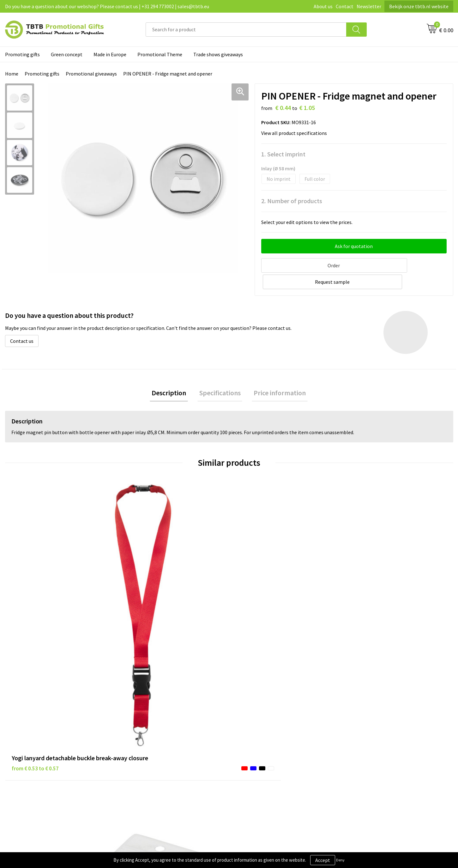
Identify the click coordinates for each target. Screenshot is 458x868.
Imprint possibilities (148, 722)
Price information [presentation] (276, 376)
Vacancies (359, 703)
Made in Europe (110, 54)
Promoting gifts (22, 54)
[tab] (173, 376)
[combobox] (246, 30)
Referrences (361, 713)
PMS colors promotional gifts (157, 732)
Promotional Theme (160, 54)
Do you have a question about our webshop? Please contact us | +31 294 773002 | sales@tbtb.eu (107, 6)
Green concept (67, 54)
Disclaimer (248, 713)
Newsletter (369, 6)
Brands (244, 694)
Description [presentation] (173, 376)
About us (323, 6)
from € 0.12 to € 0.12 (147, 588)
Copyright (248, 732)
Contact (345, 6)
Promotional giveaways (91, 74)
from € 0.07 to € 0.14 (259, 597)
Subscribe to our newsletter (267, 742)
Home (12, 74)
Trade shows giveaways (218, 54)
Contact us (22, 323)
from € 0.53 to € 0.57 (35, 597)
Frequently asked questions (155, 694)
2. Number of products (292, 201)
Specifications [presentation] (220, 376)
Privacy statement (257, 703)
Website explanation (148, 713)
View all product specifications (296, 133)
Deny (340, 860)
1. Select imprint (283, 154)
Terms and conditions (260, 722)
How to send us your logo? (154, 742)
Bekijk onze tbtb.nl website (419, 6)
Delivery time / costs (148, 703)
